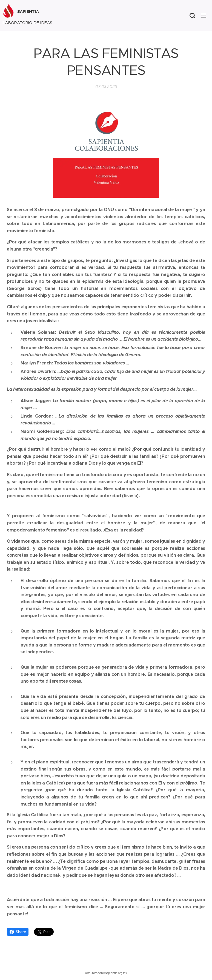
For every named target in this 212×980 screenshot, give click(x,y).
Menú (204, 16)
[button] (192, 16)
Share (18, 932)
